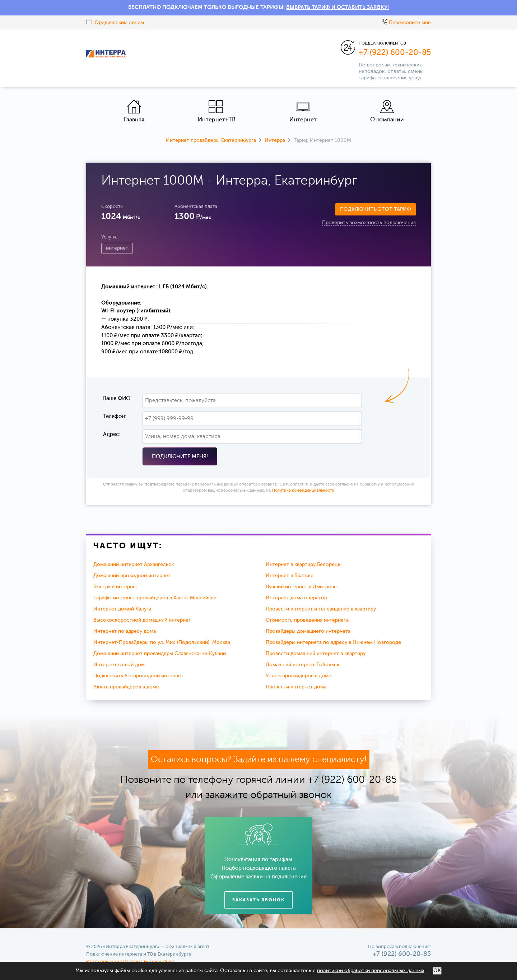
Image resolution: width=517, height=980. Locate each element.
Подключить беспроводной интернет (138, 676)
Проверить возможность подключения (369, 223)
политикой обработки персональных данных (371, 971)
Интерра (275, 140)
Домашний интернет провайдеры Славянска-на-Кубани (160, 654)
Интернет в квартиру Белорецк (303, 565)
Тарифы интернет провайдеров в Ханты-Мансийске (155, 598)
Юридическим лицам (115, 23)
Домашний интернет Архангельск (134, 565)
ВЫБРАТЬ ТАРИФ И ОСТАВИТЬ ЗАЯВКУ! (337, 7)
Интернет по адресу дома (125, 631)
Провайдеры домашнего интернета (308, 631)
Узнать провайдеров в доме (299, 676)
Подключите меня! (180, 457)
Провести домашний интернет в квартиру (316, 654)
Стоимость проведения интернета (307, 620)
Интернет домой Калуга (122, 609)
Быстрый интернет (116, 587)
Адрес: (112, 434)
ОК (437, 971)
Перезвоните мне (406, 23)
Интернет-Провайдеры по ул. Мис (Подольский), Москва (162, 642)
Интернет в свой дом (119, 665)
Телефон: (115, 416)
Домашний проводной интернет (132, 576)
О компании (387, 111)
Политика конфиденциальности (303, 491)
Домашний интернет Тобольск (302, 665)
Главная (134, 111)
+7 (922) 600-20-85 (395, 53)
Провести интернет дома (296, 687)
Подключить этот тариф (376, 209)
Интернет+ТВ (217, 111)
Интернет (303, 111)
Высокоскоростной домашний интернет (142, 620)
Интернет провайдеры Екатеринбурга (211, 140)
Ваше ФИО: (117, 398)
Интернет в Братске (290, 576)
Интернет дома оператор (296, 598)
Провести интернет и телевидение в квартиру (321, 609)
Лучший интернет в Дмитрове (301, 587)
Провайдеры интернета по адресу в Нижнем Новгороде (333, 642)
